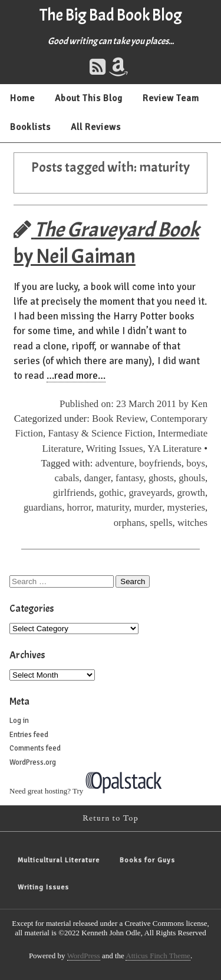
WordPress (84, 956)
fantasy (129, 478)
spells (161, 523)
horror (79, 507)
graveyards (150, 493)
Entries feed (29, 735)
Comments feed (35, 748)
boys (196, 463)
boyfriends (160, 463)
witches (192, 523)
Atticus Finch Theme (158, 956)
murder (148, 507)
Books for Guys (147, 860)
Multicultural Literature (59, 860)
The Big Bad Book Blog (111, 15)
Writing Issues (115, 449)
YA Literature (174, 449)
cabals (67, 478)
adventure (115, 463)
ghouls (192, 478)
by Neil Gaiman (106, 243)
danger (98, 478)
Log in (19, 721)
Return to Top (111, 819)
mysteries (186, 507)
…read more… (76, 376)
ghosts (161, 478)
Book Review (119, 419)
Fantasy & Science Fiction (100, 433)
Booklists (30, 127)
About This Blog (89, 98)
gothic (111, 493)
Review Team (171, 98)
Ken (199, 404)
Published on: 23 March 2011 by (125, 404)
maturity (113, 507)
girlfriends (74, 493)
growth (191, 493)
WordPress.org (33, 762)
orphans (129, 523)
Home (22, 98)
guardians (43, 507)
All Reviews (96, 127)
